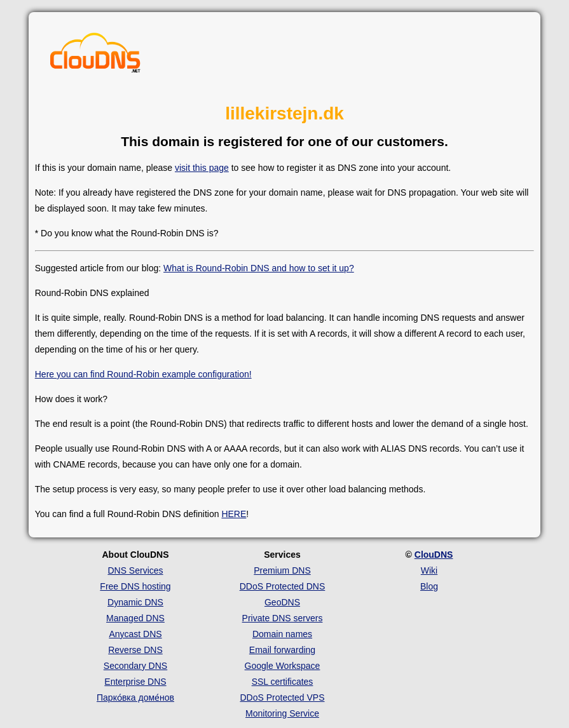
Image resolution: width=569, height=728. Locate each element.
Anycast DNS (135, 634)
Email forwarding (282, 650)
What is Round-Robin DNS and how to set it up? (259, 268)
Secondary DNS (135, 666)
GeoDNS (282, 602)
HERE (234, 514)
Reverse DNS (135, 650)
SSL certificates (283, 682)
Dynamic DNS (135, 602)
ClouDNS (434, 555)
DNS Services (135, 570)
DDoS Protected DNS (283, 586)
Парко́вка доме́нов (135, 698)
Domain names (282, 634)
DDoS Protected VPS (282, 698)
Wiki (429, 570)
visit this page (202, 168)
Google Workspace (283, 666)
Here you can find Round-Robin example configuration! (143, 374)
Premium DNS (282, 570)
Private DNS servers (283, 618)
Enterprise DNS (135, 682)
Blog (429, 586)
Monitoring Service (282, 713)
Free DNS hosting (135, 586)
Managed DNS (135, 618)
